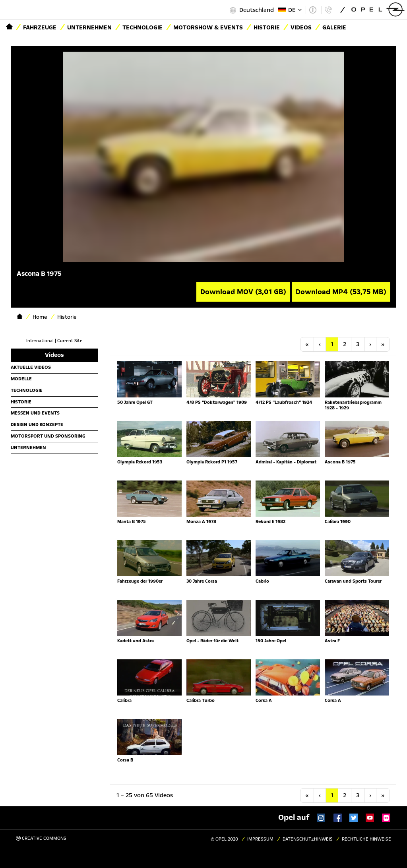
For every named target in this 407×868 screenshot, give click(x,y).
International (40, 341)
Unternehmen (89, 27)
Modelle (21, 379)
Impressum (260, 839)
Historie (21, 402)
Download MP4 (341, 292)
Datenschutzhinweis (308, 839)
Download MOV (243, 292)
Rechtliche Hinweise (366, 839)
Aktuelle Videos (31, 367)
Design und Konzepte (37, 424)
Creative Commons (41, 838)
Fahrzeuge (40, 27)
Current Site (70, 341)
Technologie (142, 27)
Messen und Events (35, 413)
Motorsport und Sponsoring (48, 436)
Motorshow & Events (208, 27)
